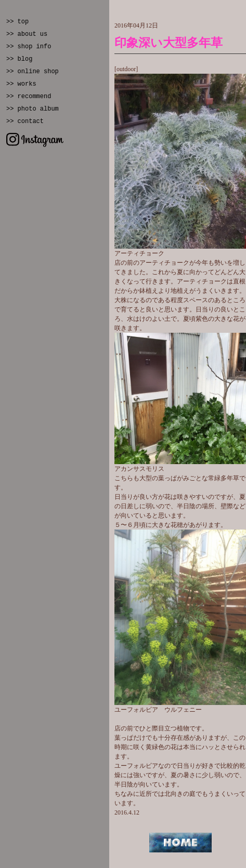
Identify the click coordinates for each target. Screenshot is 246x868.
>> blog (19, 59)
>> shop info (29, 47)
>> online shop (33, 72)
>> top (17, 22)
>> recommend (29, 97)
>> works (21, 84)
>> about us (27, 34)
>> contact (25, 121)
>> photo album (33, 109)
